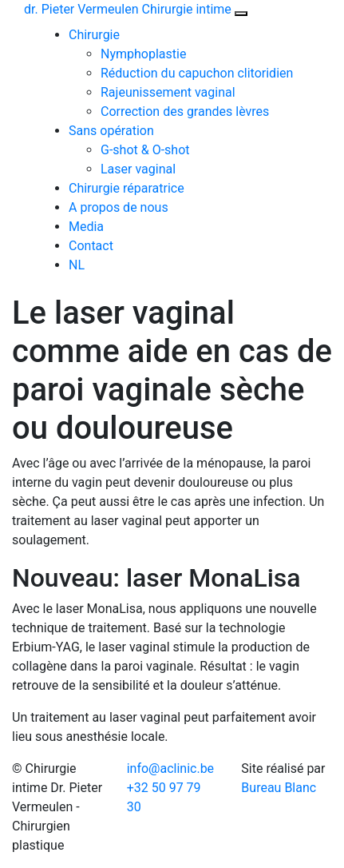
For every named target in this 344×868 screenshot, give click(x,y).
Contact (91, 246)
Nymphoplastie (143, 54)
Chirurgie (94, 35)
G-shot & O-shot (145, 150)
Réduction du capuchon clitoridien (197, 73)
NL (77, 265)
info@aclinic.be (170, 768)
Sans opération (111, 131)
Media (86, 227)
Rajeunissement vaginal (168, 92)
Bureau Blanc (279, 788)
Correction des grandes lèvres (185, 111)
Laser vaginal (138, 169)
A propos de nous (119, 207)
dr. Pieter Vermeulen (128, 9)
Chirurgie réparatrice (127, 188)
